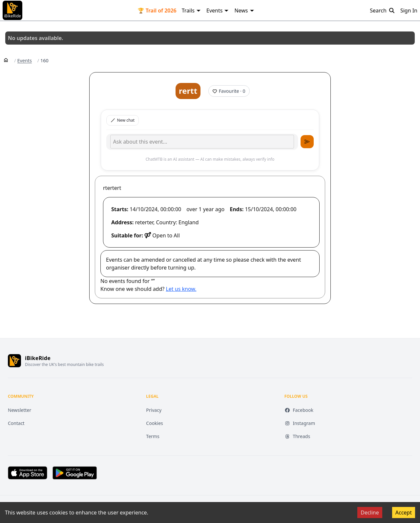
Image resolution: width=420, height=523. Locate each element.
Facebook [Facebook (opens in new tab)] (299, 410)
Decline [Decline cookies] (370, 513)
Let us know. (181, 289)
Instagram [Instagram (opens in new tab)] (300, 423)
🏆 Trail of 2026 (157, 10)
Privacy (154, 410)
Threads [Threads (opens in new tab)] (297, 436)
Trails (191, 10)
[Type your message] (202, 142)
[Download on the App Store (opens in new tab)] (28, 473)
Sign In (409, 10)
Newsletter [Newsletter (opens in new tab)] (20, 410)
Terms (153, 436)
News (244, 10)
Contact (16, 423)
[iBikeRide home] (14, 361)
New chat (123, 120)
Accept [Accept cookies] (404, 513)
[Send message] (307, 142)
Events (218, 10)
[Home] (6, 60)
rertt (188, 91)
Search (382, 10)
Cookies (154, 423)
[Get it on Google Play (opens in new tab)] (75, 473)
